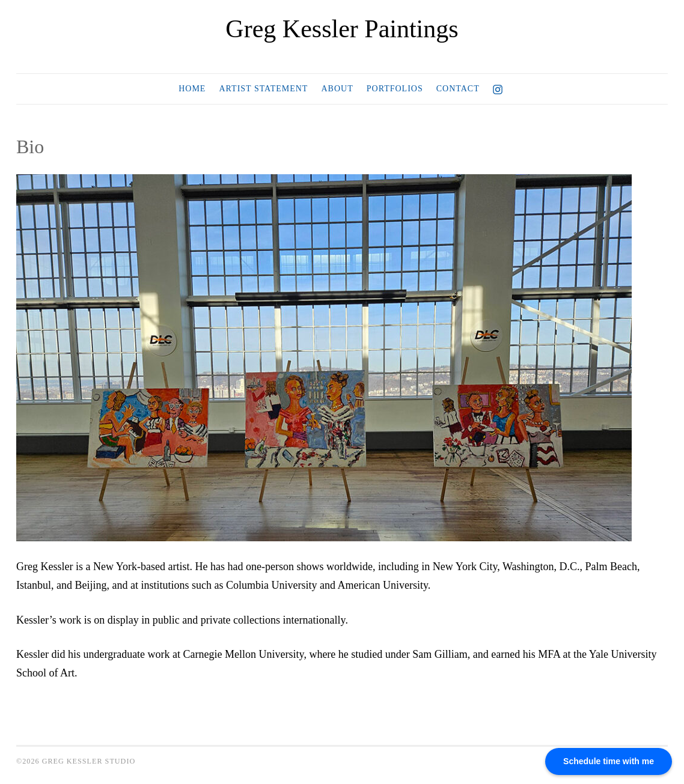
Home (192, 89)
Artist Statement (263, 89)
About (337, 89)
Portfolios (395, 89)
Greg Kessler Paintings (342, 29)
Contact (458, 89)
